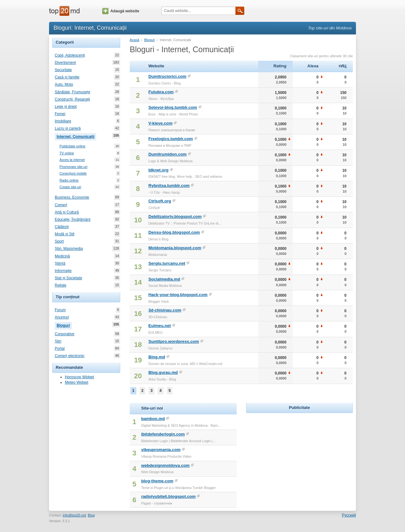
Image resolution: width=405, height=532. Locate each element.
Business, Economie (72, 197)
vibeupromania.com (161, 450)
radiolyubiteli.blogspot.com (168, 496)
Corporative (65, 334)
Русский (349, 515)
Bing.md (157, 357)
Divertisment (65, 63)
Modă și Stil (65, 234)
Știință (60, 263)
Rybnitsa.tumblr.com (169, 186)
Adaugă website (121, 11)
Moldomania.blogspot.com (175, 248)
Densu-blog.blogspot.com (174, 232)
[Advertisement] (299, 454)
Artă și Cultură (67, 212)
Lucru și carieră (68, 128)
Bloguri (64, 325)
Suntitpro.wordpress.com (174, 341)
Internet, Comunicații (76, 136)
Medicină (62, 256)
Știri (58, 341)
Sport (59, 241)
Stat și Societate (69, 278)
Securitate (63, 70)
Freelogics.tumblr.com (171, 139)
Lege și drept (66, 107)
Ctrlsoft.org (160, 201)
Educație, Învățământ (73, 220)
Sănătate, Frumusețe (72, 92)
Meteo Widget (77, 382)
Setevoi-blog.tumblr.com (173, 107)
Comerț (61, 205)
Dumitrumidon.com (168, 154)
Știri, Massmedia (69, 249)
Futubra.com (161, 92)
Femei (60, 114)
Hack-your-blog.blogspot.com (178, 295)
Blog (91, 515)
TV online (67, 153)
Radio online (69, 180)
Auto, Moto (64, 84)
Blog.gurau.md (163, 372)
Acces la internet (72, 160)
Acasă (134, 40)
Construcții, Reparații (72, 99)
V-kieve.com (160, 123)
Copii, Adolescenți (70, 55)
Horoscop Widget (79, 377)
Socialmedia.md (164, 279)
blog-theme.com (157, 481)
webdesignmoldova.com (165, 465)
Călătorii (62, 227)
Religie (61, 285)
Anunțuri (62, 317)
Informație (63, 271)
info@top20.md (74, 515)
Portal (60, 349)
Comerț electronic (70, 356)
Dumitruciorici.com (167, 76)
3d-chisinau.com (165, 310)
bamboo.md (153, 419)
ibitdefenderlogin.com (163, 434)
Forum (60, 310)
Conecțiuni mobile (73, 173)
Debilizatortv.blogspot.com (175, 217)
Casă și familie (67, 77)
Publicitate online (72, 146)
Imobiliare (63, 121)
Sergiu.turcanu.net (167, 263)
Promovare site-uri (73, 167)
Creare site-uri (70, 187)
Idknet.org (159, 170)
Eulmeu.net (160, 326)
